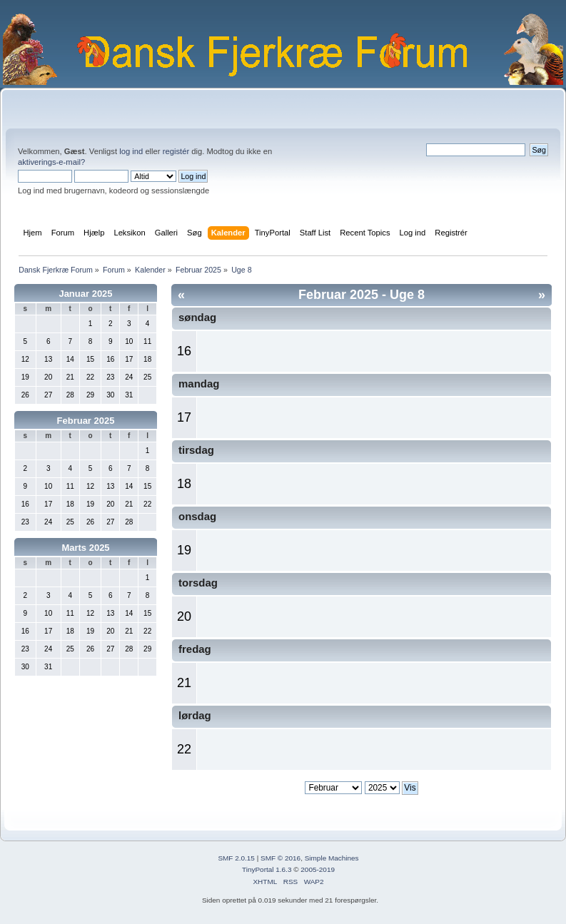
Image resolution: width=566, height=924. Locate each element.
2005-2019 (318, 869)
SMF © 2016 (281, 858)
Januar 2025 (85, 294)
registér (176, 151)
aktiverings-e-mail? (51, 162)
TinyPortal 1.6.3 (267, 869)
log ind (131, 151)
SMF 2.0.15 (236, 858)
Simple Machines (332, 858)
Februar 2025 (86, 421)
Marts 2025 (85, 548)
